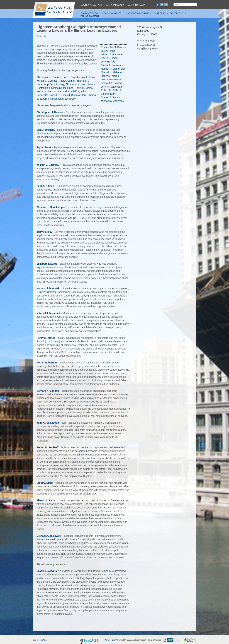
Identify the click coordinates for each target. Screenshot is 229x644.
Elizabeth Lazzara (111, 65)
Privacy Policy (110, 640)
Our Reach (137, 5)
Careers (160, 13)
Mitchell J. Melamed (112, 72)
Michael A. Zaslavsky (113, 101)
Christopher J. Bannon (113, 47)
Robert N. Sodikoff (111, 90)
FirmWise (43, 640)
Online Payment (90, 16)
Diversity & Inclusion (138, 13)
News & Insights (112, 13)
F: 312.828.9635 (146, 45)
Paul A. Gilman (109, 58)
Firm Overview (89, 13)
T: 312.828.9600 (146, 41)
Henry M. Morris (110, 76)
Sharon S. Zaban (110, 97)
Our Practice (91, 5)
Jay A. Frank (108, 51)
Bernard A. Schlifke (112, 83)
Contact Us (177, 13)
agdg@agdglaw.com (149, 48)
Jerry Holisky (108, 62)
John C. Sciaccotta (111, 87)
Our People (115, 5)
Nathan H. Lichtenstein (114, 69)
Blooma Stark (108, 94)
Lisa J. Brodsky (71, 77)
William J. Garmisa (111, 54)
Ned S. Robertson (111, 79)
